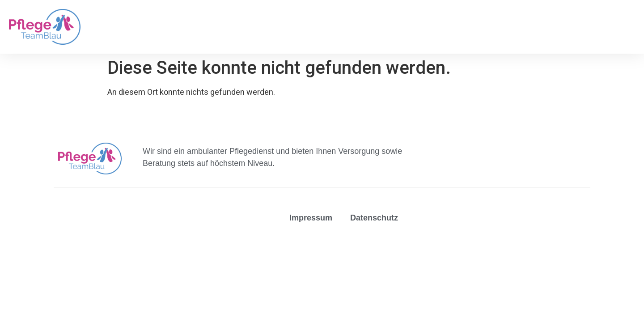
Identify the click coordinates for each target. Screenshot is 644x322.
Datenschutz (374, 218)
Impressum (311, 218)
